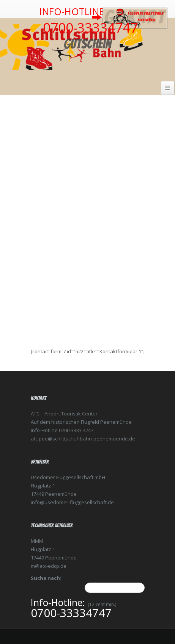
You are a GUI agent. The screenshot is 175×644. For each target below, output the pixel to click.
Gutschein (87, 44)
